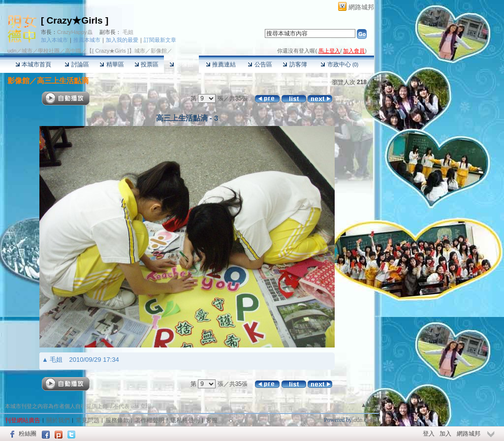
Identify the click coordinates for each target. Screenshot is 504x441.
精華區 (111, 64)
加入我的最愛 (122, 40)
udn (12, 51)
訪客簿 (295, 64)
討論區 (77, 64)
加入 (445, 434)
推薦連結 (221, 64)
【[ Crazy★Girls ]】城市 (116, 51)
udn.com (364, 420)
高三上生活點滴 (63, 80)
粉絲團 (28, 434)
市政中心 (339, 64)
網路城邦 (361, 7)
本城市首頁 (33, 64)
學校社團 (49, 51)
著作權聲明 (150, 420)
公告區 (260, 64)
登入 (429, 434)
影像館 (181, 64)
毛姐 (128, 32)
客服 (212, 420)
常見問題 (88, 420)
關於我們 (58, 420)
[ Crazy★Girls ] (75, 20)
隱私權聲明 (185, 420)
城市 (27, 51)
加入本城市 (54, 40)
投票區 (146, 64)
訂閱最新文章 (160, 40)
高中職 (73, 51)
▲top (367, 405)
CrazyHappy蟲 (75, 32)
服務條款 (117, 420)
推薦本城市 (87, 40)
